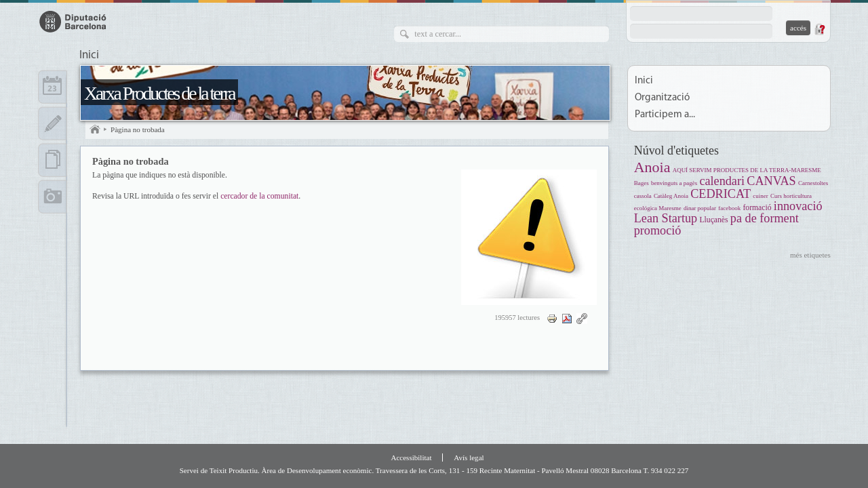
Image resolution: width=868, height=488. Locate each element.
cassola (643, 196)
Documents (53, 160)
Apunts (53, 123)
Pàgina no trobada (138, 129)
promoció (658, 230)
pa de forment (765, 218)
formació (757, 208)
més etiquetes (810, 255)
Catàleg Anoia (671, 196)
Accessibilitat (411, 457)
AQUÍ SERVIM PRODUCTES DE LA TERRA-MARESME (747, 170)
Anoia (652, 167)
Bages (642, 183)
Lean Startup (666, 218)
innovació (798, 206)
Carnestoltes (813, 183)
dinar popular (700, 208)
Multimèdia (53, 197)
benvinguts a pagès (674, 183)
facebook (729, 208)
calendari (722, 181)
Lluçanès (713, 220)
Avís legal (469, 457)
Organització (662, 98)
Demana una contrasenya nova (819, 29)
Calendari (53, 87)
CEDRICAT (721, 194)
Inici (89, 56)
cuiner (760, 196)
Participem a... (665, 115)
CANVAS (771, 181)
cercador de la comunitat (259, 196)
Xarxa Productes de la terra (159, 93)
